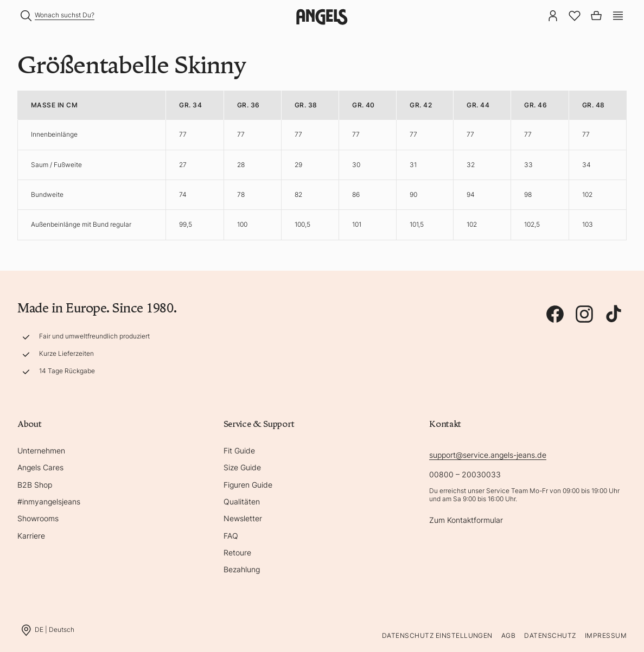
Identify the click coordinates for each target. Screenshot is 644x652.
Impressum (606, 635)
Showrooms (38, 518)
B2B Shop (35, 485)
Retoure (237, 552)
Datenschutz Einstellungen (437, 635)
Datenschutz (550, 635)
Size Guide (242, 467)
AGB (508, 635)
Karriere (31, 536)
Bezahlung (242, 569)
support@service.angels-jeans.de (488, 455)
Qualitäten (242, 501)
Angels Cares (40, 467)
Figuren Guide (248, 485)
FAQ (231, 536)
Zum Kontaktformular (466, 520)
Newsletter (243, 518)
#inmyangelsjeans (49, 501)
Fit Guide (239, 450)
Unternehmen (41, 450)
